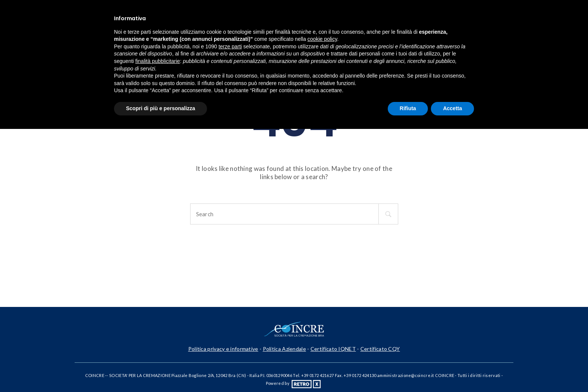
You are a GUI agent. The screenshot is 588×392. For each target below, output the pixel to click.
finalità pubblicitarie (158, 61)
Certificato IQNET (333, 349)
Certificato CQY (380, 349)
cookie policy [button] (322, 39)
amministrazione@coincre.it (406, 375)
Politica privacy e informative (223, 349)
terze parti (230, 46)
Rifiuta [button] (408, 108)
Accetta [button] (452, 108)
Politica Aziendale (284, 349)
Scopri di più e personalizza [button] (160, 108)
